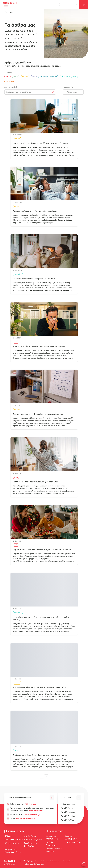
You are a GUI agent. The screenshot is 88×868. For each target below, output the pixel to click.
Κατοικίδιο (65, 77)
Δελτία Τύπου (30, 836)
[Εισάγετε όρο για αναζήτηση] (30, 92)
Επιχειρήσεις (10, 81)
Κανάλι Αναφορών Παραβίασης (34, 864)
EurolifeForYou (67, 820)
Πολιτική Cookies (68, 861)
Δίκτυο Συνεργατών (33, 840)
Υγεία (7, 77)
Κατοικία (25, 77)
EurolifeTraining (68, 816)
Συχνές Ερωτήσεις (74, 842)
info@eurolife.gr (32, 815)
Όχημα (16, 77)
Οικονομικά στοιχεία (14, 840)
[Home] (6, 12)
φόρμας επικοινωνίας (25, 818)
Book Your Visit (36, 811)
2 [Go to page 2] (46, 776)
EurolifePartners (68, 812)
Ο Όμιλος (9, 836)
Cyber (74, 77)
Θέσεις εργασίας (12, 843)
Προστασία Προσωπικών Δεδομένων (48, 861)
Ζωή (34, 77)
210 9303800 (30, 804)
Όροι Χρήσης (28, 861)
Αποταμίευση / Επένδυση (48, 77)
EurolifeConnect (68, 808)
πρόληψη (53, 358)
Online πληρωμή (68, 804)
